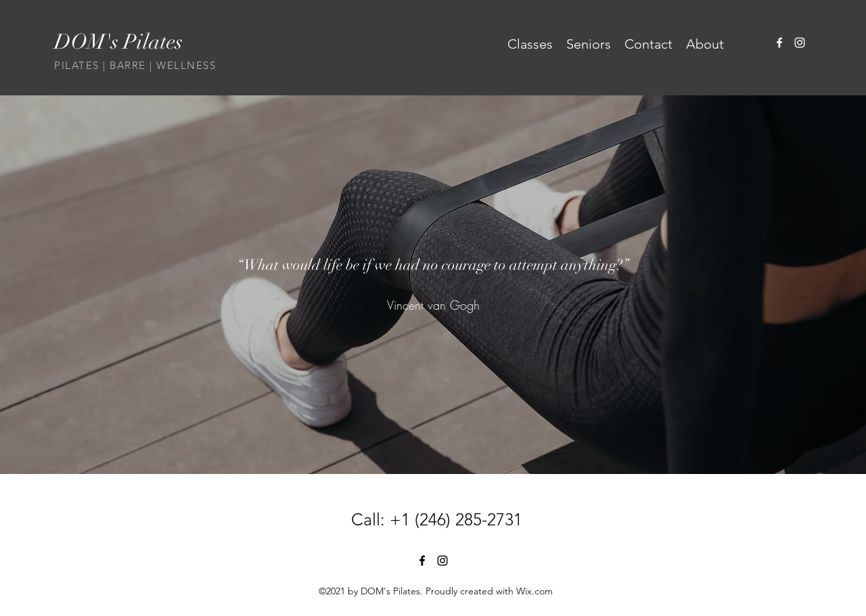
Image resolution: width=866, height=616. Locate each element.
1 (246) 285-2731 (462, 519)
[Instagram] (800, 43)
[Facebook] (779, 43)
